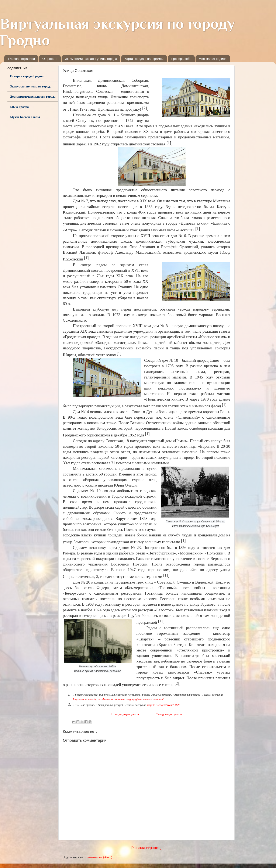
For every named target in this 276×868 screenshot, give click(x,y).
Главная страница (22, 59)
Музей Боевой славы (25, 117)
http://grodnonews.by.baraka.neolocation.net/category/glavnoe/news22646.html (118, 699)
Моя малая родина (213, 59)
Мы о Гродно (19, 107)
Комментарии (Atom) (99, 857)
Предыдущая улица (125, 714)
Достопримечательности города (33, 97)
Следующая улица (169, 714)
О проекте (50, 59)
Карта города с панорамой (144, 59)
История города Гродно (27, 76)
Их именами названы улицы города (91, 59)
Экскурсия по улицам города (31, 86)
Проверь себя (181, 59)
